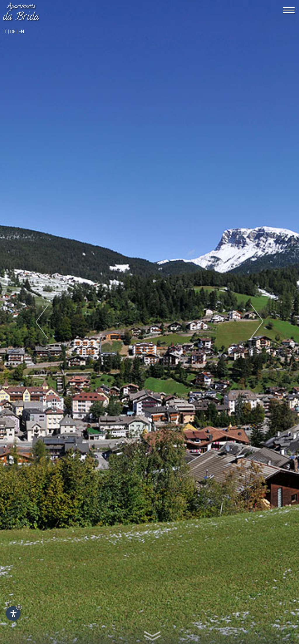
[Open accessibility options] (13, 613)
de (13, 32)
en (21, 32)
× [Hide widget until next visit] (19, 607)
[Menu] (289, 10)
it (5, 32)
